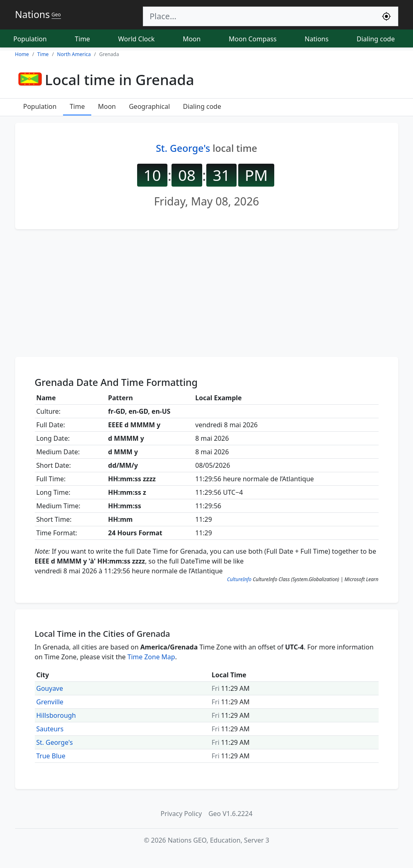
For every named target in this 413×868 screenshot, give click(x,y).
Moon (192, 39)
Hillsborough (56, 715)
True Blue (51, 756)
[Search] (259, 16)
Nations (316, 39)
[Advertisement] (207, 293)
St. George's (183, 148)
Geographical (149, 106)
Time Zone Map (151, 657)
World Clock (137, 39)
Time (82, 39)
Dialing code (376, 39)
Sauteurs (50, 729)
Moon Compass (253, 39)
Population (30, 39)
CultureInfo (239, 579)
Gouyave (50, 688)
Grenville (50, 702)
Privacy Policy (181, 814)
